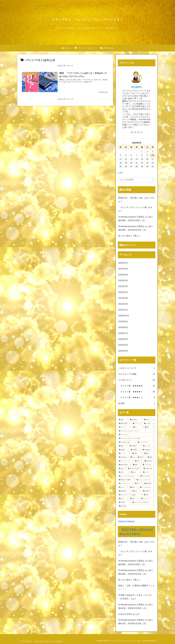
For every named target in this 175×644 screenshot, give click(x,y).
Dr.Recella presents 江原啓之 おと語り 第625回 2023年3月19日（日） (137, 228)
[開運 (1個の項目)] (137, 465)
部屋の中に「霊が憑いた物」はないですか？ (136, 200)
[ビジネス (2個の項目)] (149, 446)
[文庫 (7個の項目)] (123, 420)
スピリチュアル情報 (137, 374)
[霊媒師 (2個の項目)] (124, 450)
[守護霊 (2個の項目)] (136, 450)
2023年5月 (123, 269)
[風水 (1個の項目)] (134, 487)
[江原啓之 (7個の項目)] (136, 420)
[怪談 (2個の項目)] (123, 446)
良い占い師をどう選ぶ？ (129, 236)
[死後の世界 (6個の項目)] (125, 424)
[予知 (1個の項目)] (139, 461)
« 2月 (120, 173)
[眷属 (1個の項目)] (151, 457)
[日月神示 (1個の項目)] (149, 491)
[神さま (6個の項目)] (149, 420)
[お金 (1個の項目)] (136, 472)
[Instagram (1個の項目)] (148, 450)
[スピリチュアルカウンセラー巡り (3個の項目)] (137, 439)
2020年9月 (123, 322)
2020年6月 (123, 339)
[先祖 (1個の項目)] (137, 491)
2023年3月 (123, 281)
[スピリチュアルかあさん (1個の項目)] (143, 502)
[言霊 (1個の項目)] (135, 499)
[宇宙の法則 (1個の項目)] (149, 469)
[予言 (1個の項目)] (139, 484)
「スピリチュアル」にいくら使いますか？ (135, 209)
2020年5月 (123, 345)
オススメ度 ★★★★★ (138, 386)
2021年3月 (123, 304)
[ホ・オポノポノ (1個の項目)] (147, 487)
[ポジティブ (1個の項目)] (148, 499)
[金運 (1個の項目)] (149, 495)
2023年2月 (123, 286)
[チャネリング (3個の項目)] (137, 435)
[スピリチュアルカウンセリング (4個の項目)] (137, 431)
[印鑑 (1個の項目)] (137, 454)
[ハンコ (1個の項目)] (125, 454)
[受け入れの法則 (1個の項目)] (135, 469)
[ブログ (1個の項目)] (149, 472)
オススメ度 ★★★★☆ (138, 392)
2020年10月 (124, 316)
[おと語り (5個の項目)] (149, 424)
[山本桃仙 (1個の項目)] (124, 457)
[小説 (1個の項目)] (124, 472)
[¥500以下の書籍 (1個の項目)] (127, 480)
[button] (153, 180)
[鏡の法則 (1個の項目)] (137, 506)
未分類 (137, 403)
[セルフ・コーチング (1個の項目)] (145, 480)
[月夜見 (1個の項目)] (142, 457)
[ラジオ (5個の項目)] (137, 424)
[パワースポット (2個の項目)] (146, 442)
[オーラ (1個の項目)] (123, 487)
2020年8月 (123, 327)
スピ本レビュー (137, 380)
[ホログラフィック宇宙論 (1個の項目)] (130, 495)
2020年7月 (123, 333)
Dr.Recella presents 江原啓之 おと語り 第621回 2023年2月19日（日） (137, 622)
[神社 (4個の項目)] (150, 427)
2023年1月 (123, 292)
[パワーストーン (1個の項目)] (126, 461)
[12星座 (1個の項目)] (125, 502)
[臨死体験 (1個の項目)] (125, 491)
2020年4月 (123, 351)
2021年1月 (123, 310)
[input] (137, 180)
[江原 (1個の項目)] (123, 499)
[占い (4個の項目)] (138, 427)
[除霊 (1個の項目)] (149, 454)
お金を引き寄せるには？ (129, 614)
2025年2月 (123, 263)
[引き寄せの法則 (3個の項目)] (127, 442)
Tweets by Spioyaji (126, 521)
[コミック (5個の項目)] (125, 427)
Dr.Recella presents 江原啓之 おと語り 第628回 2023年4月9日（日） (137, 219)
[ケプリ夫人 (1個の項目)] (148, 465)
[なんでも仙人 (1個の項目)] (147, 476)
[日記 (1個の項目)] (122, 469)
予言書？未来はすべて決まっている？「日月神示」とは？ (135, 597)
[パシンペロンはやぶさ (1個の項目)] (129, 476)
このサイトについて (137, 368)
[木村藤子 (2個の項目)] (135, 446)
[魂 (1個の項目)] (133, 457)
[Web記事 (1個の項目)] (149, 461)
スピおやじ (137, 87)
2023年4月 (123, 275)
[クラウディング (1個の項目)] (126, 484)
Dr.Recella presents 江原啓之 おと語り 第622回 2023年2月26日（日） (137, 606)
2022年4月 (123, 298)
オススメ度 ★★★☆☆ (138, 397)
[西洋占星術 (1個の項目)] (125, 465)
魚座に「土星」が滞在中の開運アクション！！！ (136, 587)
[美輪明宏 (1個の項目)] (149, 484)
